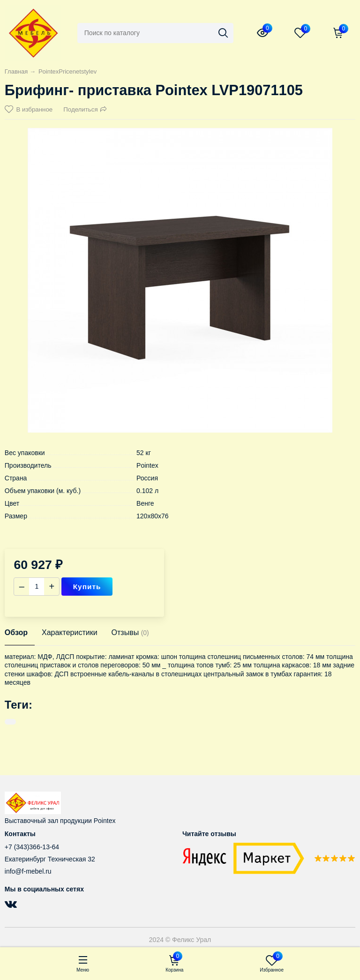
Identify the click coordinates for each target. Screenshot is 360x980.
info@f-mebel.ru (28, 871)
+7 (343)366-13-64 (32, 847)
